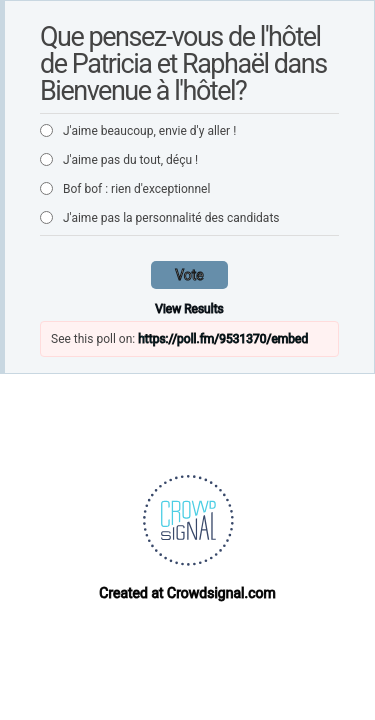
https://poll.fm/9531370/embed (223, 339)
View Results (189, 309)
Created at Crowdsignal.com (187, 593)
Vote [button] (189, 275)
